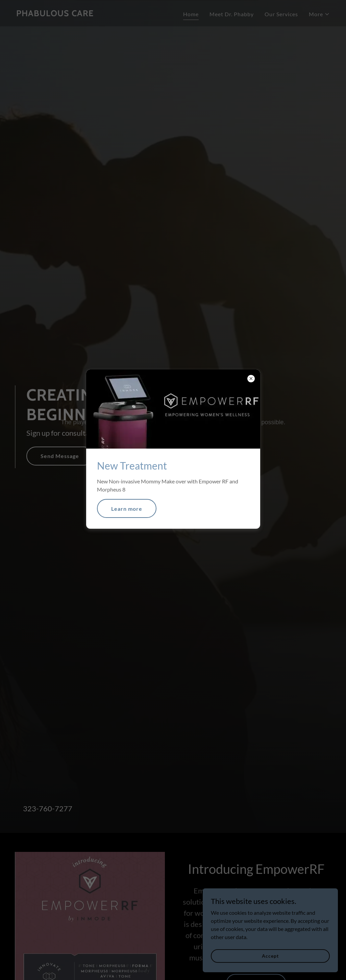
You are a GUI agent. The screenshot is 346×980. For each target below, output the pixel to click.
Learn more (127, 509)
